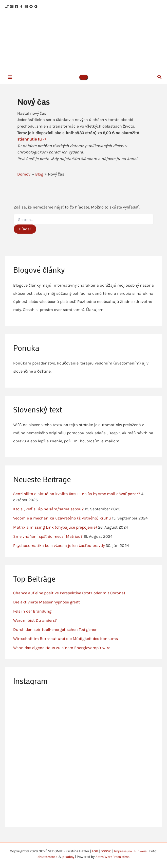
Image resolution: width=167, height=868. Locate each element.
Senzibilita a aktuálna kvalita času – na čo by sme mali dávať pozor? (77, 499)
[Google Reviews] (54, 7)
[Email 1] (15, 7)
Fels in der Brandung (32, 616)
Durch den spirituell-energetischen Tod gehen (55, 635)
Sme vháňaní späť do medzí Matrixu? (48, 541)
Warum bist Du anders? (35, 625)
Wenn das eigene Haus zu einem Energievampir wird (62, 653)
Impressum (123, 851)
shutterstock (46, 857)
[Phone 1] (7, 7)
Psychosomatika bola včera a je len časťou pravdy (59, 551)
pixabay (68, 857)
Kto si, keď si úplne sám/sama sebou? (48, 514)
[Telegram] (46, 7)
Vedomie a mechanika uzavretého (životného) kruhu (62, 523)
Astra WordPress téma (113, 857)
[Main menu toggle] (10, 82)
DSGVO (106, 851)
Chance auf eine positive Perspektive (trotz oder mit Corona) (69, 598)
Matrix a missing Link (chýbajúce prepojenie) (55, 532)
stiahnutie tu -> (32, 144)
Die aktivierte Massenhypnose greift (47, 607)
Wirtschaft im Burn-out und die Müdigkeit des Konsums (66, 644)
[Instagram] (38, 7)
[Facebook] (23, 7)
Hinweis (141, 851)
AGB (95, 851)
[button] (84, 82)
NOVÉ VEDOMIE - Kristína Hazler (92, 43)
